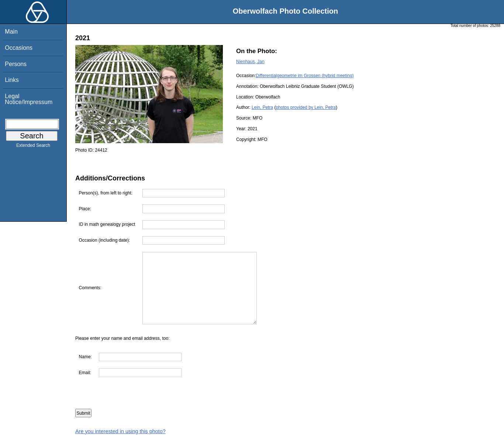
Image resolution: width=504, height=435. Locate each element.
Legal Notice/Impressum (29, 99)
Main (11, 32)
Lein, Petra (262, 107)
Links (12, 80)
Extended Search (33, 147)
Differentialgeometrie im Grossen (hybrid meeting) (305, 76)
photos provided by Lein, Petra (306, 107)
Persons (16, 64)
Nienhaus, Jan (250, 62)
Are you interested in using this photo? (120, 431)
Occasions (19, 48)
